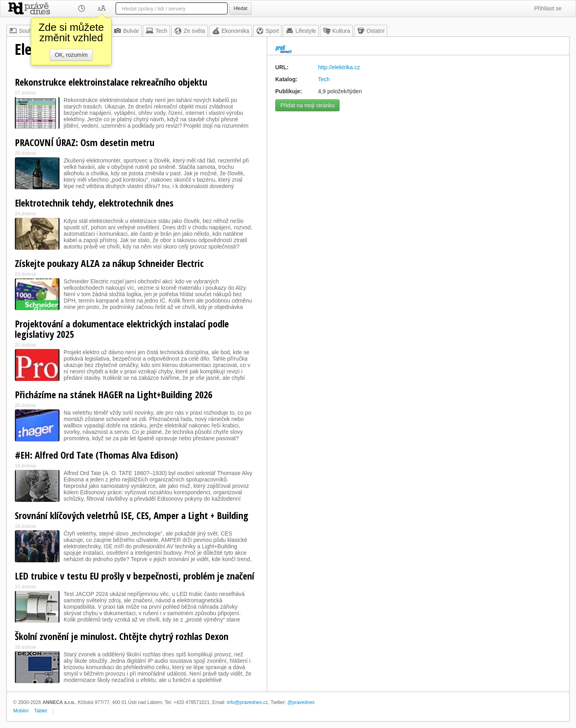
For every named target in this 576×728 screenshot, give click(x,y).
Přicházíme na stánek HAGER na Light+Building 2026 (114, 394)
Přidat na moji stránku (307, 105)
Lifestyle (301, 31)
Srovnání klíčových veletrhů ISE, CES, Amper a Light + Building (132, 515)
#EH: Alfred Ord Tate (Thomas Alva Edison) (96, 455)
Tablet (41, 711)
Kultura (336, 31)
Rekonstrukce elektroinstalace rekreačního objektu (111, 82)
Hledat (240, 8)
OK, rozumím (71, 55)
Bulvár (126, 31)
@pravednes (301, 702)
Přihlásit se (548, 8)
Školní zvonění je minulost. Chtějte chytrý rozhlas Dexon (122, 636)
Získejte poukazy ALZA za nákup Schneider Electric (109, 263)
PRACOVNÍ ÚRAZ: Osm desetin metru (85, 142)
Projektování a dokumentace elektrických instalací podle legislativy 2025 (122, 329)
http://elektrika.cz (339, 67)
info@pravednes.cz (247, 702)
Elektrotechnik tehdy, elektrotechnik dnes (94, 203)
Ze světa (190, 31)
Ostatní (371, 31)
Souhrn (23, 31)
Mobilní (21, 711)
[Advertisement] (418, 171)
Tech (156, 31)
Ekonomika (231, 31)
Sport (267, 31)
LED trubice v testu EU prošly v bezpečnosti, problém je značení (135, 576)
